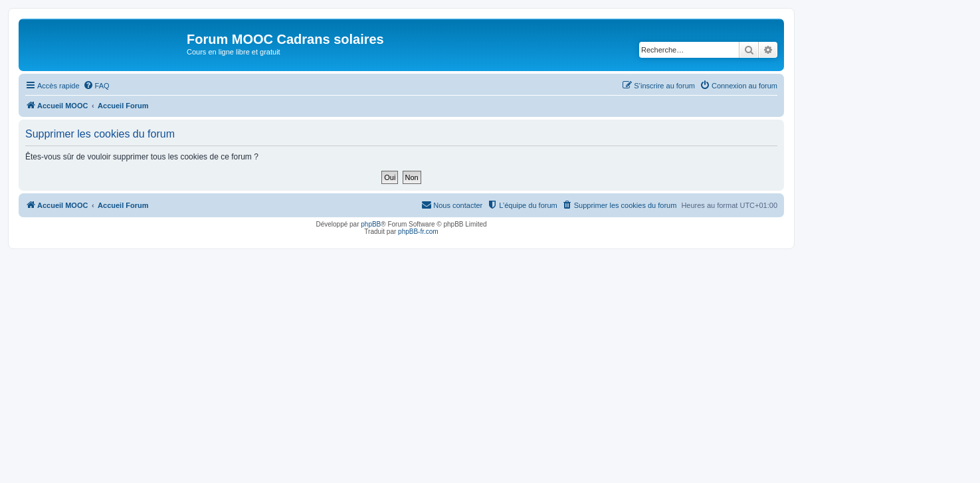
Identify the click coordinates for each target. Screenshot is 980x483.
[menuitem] (96, 86)
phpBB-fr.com (418, 232)
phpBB (371, 224)
